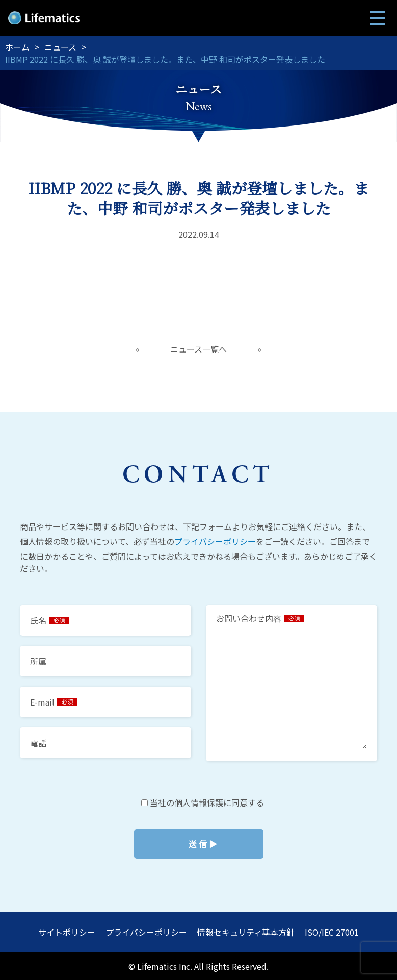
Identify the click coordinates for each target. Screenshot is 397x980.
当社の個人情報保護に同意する (198, 844)
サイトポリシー (67, 932)
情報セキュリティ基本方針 (246, 932)
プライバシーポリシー (215, 541)
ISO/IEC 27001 (332, 932)
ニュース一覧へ (198, 349)
